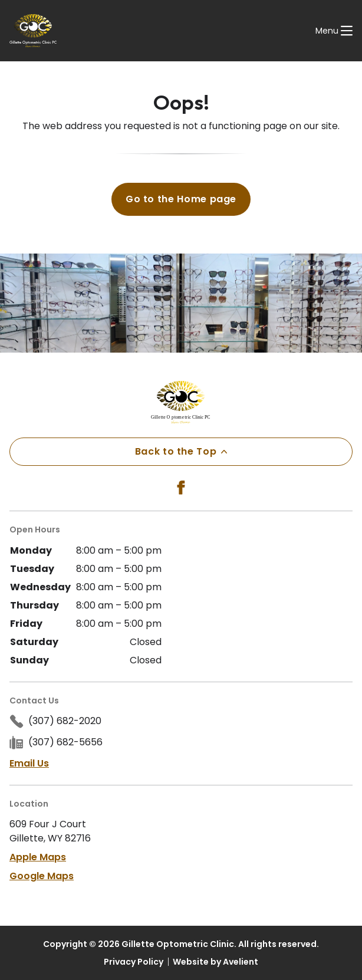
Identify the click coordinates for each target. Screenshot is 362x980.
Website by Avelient (215, 962)
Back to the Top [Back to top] (181, 451)
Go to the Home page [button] (181, 199)
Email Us (29, 763)
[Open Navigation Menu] (334, 31)
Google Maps (42, 876)
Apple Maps (38, 857)
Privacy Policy (134, 962)
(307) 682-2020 (65, 721)
